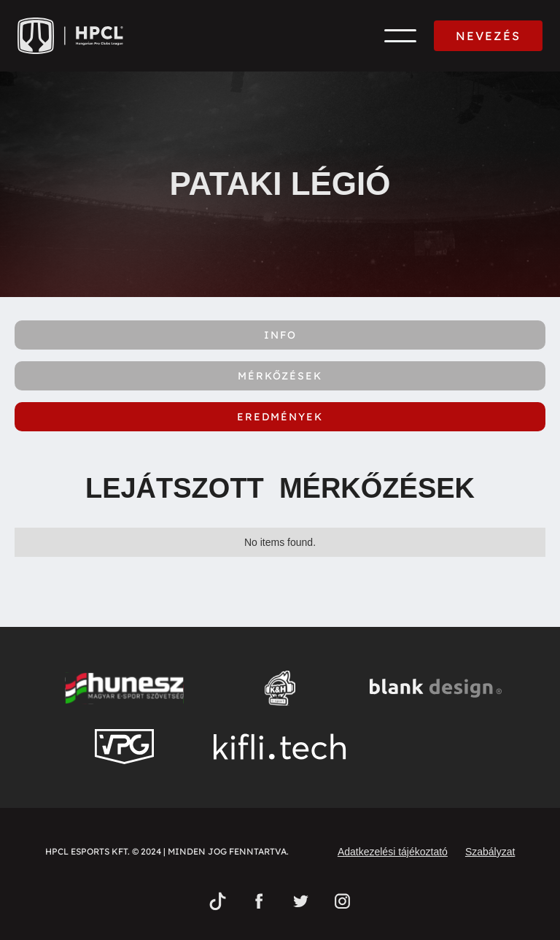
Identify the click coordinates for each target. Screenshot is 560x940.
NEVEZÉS (488, 36)
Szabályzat (490, 852)
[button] (400, 36)
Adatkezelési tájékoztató (393, 852)
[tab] (280, 335)
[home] (70, 36)
